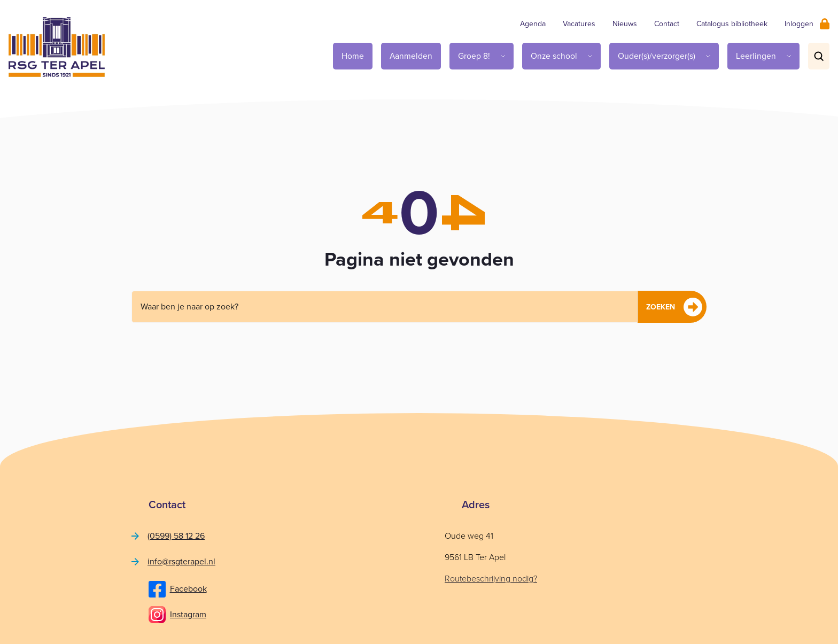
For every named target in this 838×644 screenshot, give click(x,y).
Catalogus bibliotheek (732, 24)
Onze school (554, 56)
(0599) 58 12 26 (176, 536)
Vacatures (579, 24)
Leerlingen (756, 56)
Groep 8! (474, 56)
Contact (667, 24)
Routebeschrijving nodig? (491, 579)
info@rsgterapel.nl (181, 561)
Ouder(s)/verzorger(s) (657, 56)
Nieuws (625, 24)
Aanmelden (411, 56)
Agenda (533, 24)
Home (353, 56)
